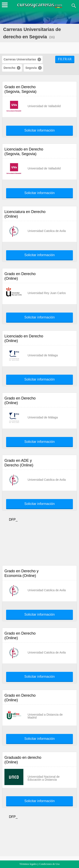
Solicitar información (39, 130)
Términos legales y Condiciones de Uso (39, 864)
